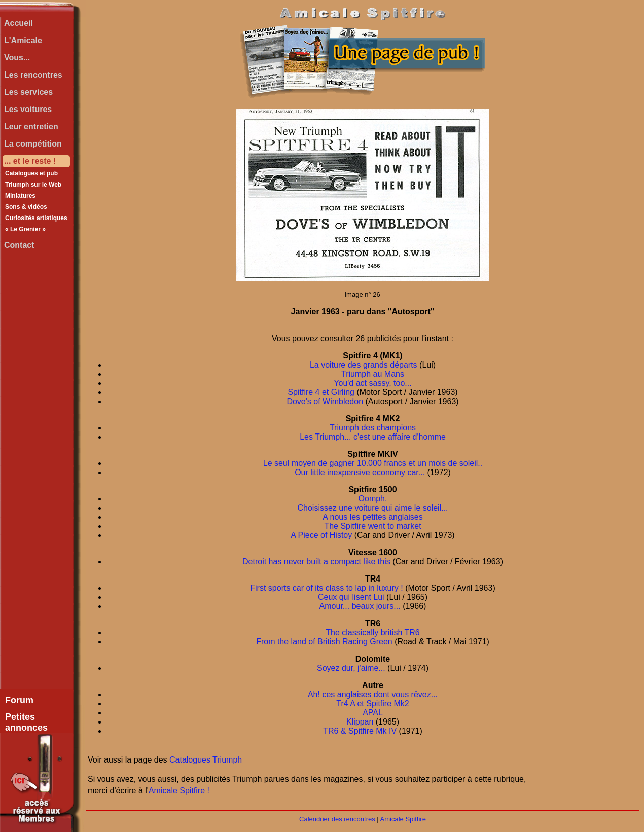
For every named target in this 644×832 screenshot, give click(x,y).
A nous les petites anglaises (372, 517)
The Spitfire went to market (372, 526)
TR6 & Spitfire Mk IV (360, 731)
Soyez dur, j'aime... (351, 668)
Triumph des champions (373, 428)
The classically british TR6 (373, 632)
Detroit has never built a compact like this (316, 562)
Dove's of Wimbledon (325, 401)
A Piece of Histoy (321, 535)
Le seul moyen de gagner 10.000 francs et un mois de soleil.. (373, 463)
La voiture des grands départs (364, 365)
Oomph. (373, 499)
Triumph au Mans (373, 374)
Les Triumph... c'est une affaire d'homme (373, 437)
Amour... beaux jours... (360, 606)
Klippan (360, 722)
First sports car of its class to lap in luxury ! (326, 588)
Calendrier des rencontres (337, 819)
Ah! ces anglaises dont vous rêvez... (373, 694)
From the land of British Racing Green (324, 642)
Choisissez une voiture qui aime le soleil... (372, 508)
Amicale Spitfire (403, 819)
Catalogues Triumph (206, 760)
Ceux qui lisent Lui (351, 597)
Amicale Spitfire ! (179, 791)
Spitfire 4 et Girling (321, 392)
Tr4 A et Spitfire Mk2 (372, 703)
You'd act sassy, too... (372, 383)
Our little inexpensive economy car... (360, 472)
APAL (373, 713)
